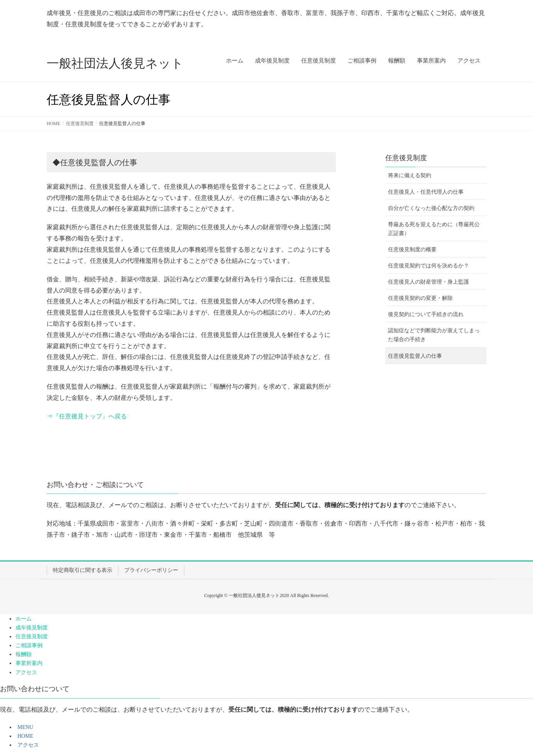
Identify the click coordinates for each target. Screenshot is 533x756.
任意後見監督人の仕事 (415, 356)
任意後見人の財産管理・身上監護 (428, 282)
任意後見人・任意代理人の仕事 (426, 192)
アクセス (26, 672)
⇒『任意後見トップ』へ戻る (87, 416)
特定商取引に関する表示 (83, 570)
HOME (24, 736)
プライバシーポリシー (151, 570)
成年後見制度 (32, 628)
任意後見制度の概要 (412, 249)
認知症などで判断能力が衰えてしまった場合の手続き (434, 335)
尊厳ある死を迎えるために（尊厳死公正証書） (434, 229)
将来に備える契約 (410, 175)
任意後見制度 (406, 158)
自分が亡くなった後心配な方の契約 (431, 208)
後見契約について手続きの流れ (426, 314)
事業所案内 (29, 663)
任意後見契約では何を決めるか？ (428, 266)
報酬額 (24, 654)
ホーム (24, 619)
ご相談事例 (29, 645)
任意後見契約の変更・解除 (420, 298)
